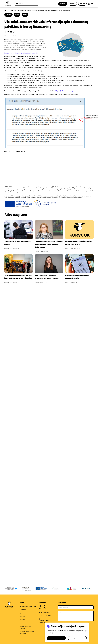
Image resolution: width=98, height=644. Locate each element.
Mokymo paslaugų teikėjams (25, 627)
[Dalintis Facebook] (5, 32)
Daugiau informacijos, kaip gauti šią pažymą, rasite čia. (21, 53)
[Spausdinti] (14, 32)
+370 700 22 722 (46, 616)
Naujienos (12, 10)
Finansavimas (24, 623)
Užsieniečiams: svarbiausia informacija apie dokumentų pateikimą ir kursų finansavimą (44, 10)
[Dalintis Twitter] (8, 32)
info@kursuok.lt (45, 612)
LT (92, 4)
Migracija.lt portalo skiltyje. (65, 91)
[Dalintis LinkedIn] (11, 32)
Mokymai (22, 620)
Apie (21, 613)
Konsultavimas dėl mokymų (28, 606)
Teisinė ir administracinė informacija (27, 633)
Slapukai (22, 616)
